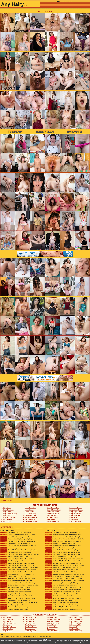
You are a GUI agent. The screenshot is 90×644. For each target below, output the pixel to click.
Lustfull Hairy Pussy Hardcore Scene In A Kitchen (18, 535)
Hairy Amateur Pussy (10, 514)
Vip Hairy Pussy (53, 517)
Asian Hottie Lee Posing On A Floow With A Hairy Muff (64, 587)
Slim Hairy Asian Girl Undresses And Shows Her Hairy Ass (65, 565)
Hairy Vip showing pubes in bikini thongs (15, 589)
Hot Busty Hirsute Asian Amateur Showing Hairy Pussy (64, 576)
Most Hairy (51, 519)
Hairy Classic (52, 516)
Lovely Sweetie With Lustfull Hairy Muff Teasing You (63, 598)
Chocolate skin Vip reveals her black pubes (16, 576)
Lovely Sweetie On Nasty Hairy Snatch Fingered (62, 570)
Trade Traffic (45, 639)
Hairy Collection (75, 514)
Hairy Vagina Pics (76, 512)
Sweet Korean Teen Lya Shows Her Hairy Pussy (62, 605)
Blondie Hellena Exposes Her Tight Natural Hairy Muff (63, 537)
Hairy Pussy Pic (75, 516)
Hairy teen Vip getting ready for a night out (16, 532)
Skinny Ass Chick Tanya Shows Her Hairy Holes (62, 603)
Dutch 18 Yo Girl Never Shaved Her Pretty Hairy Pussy (19, 550)
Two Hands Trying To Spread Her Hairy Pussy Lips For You (65, 539)
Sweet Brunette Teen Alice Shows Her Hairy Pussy (18, 583)
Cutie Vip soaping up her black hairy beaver (16, 561)
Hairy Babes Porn (53, 508)
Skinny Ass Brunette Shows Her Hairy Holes (61, 548)
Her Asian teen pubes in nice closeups (14, 548)
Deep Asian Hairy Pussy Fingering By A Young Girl (63, 583)
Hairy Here (19, 636)
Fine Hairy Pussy (31, 517)
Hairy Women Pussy (54, 510)
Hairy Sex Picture (53, 521)
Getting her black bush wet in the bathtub (15, 543)
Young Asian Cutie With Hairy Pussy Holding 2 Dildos (63, 568)
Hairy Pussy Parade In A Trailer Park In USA (61, 585)
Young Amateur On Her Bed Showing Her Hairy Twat (19, 603)
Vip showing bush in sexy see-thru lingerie (16, 587)
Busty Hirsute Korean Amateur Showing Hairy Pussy (18, 570)
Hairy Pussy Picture (76, 510)
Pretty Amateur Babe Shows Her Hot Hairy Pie (61, 543)
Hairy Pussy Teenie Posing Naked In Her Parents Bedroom (20, 554)
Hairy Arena (74, 132)
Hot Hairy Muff (75, 519)
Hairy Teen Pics (30, 508)
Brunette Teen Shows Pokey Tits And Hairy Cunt (62, 557)
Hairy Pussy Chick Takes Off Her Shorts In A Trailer (63, 552)
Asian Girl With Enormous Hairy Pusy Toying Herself (63, 589)
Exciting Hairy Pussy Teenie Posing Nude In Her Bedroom (64, 581)
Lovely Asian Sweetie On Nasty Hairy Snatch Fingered (63, 609)
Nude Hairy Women (9, 517)
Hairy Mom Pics (45, 132)
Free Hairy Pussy (31, 521)
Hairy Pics (48, 636)
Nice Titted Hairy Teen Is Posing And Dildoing (61, 607)
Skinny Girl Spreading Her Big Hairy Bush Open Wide (63, 541)
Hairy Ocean (15, 132)
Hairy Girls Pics (8, 519)
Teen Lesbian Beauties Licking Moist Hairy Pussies (18, 578)
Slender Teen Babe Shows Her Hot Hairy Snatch (62, 596)
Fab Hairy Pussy (31, 514)
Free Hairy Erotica (76, 508)
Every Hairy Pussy (76, 521)
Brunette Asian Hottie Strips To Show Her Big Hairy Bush (64, 559)
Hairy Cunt (6, 516)
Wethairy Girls (30, 519)
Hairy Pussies (7, 521)
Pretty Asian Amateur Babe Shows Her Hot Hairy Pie (63, 594)
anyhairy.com (83, 642)
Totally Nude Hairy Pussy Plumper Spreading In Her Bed (19, 585)
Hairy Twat (73, 517)
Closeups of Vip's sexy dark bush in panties (16, 607)
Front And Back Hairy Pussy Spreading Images (17, 539)
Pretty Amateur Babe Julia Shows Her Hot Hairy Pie (18, 546)
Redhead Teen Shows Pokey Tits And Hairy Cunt (17, 537)
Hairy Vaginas (30, 512)
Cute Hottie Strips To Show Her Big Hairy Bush (17, 559)
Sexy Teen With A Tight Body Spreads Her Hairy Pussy (63, 563)
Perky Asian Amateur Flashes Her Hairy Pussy (61, 572)
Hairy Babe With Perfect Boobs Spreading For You (62, 532)
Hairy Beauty (29, 510)
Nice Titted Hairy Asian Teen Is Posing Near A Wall (62, 561)
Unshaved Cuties (53, 514)
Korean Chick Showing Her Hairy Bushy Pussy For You (19, 541)
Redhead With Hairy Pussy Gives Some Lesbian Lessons (19, 568)
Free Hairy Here (30, 516)
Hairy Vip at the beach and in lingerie (14, 594)
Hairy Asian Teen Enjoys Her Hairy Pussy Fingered (62, 550)
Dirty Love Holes (53, 512)
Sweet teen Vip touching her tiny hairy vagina (16, 581)
